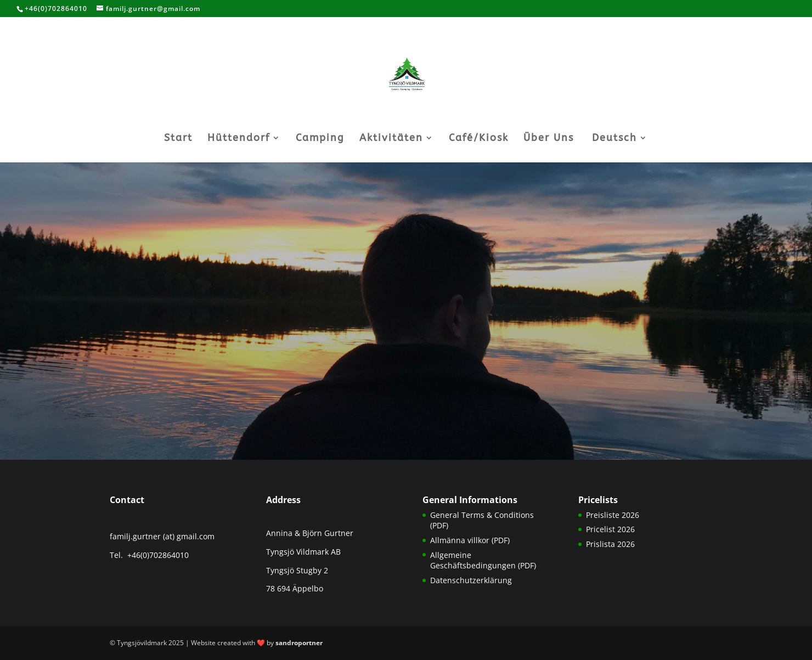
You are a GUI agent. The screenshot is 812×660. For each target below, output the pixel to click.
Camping (320, 139)
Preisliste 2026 (613, 515)
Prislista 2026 (610, 544)
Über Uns (549, 139)
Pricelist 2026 (610, 529)
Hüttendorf (239, 139)
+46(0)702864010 (157, 555)
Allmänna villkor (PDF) (470, 540)
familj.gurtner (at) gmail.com (162, 536)
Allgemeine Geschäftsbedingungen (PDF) (483, 560)
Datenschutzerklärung (471, 580)
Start (178, 139)
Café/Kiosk (479, 139)
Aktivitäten (391, 139)
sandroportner (299, 643)
